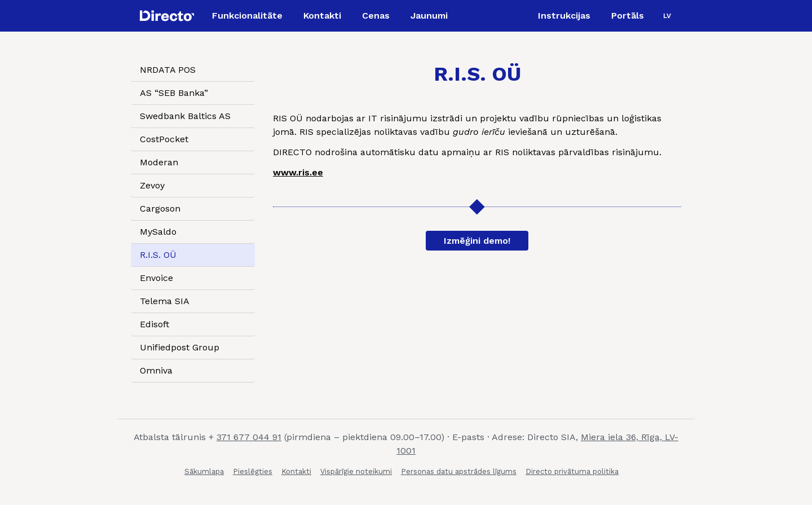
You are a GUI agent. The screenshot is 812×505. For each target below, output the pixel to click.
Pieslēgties (253, 471)
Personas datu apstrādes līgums (459, 471)
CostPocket (164, 139)
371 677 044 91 (249, 437)
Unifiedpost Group (180, 347)
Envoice (156, 278)
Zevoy (152, 185)
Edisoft (155, 324)
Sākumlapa (204, 471)
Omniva (156, 370)
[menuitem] (667, 16)
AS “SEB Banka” (174, 93)
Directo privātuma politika (572, 471)
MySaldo (158, 232)
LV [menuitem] (667, 16)
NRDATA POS (168, 70)
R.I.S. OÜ (158, 255)
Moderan (159, 162)
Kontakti (296, 471)
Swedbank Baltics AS (185, 116)
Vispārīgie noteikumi (356, 471)
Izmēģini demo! (477, 241)
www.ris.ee (298, 172)
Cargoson (160, 208)
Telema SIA (165, 301)
